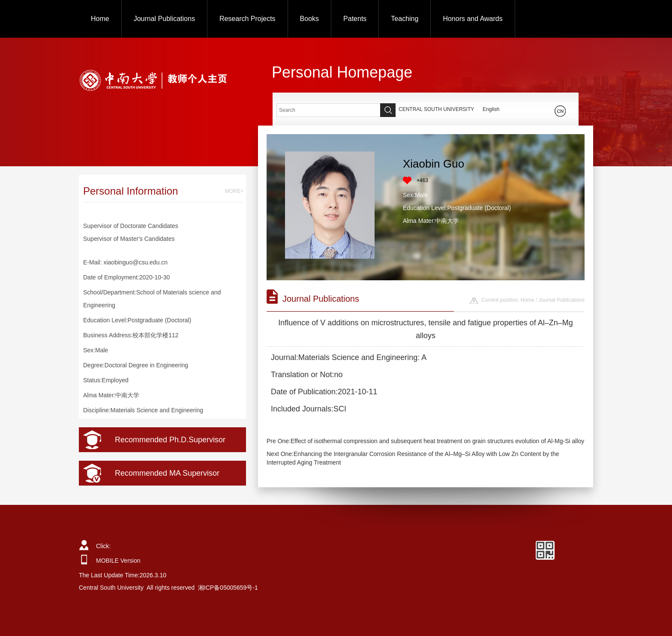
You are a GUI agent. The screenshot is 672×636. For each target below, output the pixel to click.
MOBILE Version (118, 561)
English (491, 109)
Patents (355, 19)
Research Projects (247, 19)
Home (100, 19)
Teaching (405, 19)
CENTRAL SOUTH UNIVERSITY (436, 109)
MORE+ (234, 191)
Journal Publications (164, 19)
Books (309, 19)
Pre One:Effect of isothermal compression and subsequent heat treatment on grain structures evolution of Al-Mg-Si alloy (425, 441)
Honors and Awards (472, 19)
